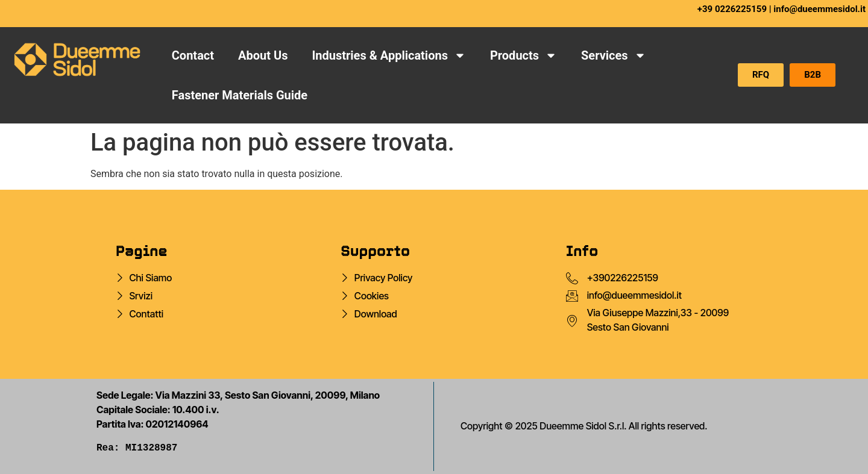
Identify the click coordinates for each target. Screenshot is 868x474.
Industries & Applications (389, 55)
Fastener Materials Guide (240, 95)
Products (524, 55)
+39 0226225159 (732, 9)
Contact (193, 55)
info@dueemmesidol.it (819, 9)
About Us (263, 55)
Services (614, 55)
